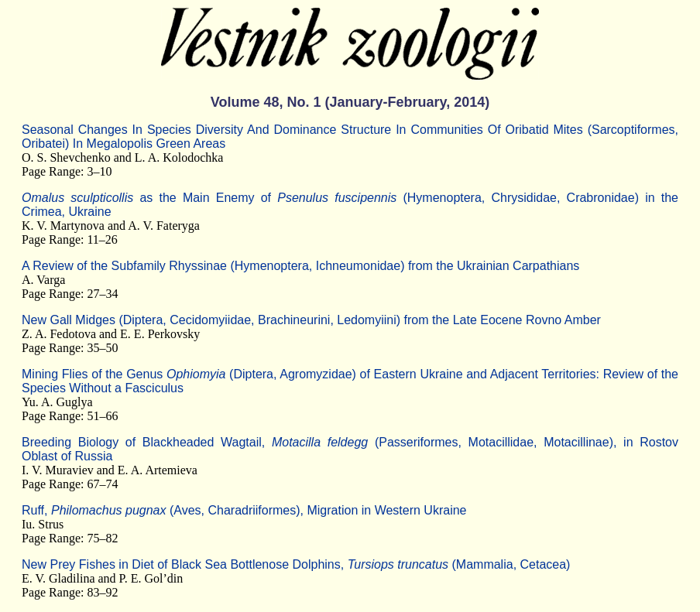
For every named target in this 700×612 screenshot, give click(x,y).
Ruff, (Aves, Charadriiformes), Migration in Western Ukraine (244, 510)
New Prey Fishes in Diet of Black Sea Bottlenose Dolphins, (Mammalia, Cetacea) (296, 564)
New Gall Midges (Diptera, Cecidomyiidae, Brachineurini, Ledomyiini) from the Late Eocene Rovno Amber (311, 320)
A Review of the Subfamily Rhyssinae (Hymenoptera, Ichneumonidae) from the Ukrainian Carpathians (300, 266)
